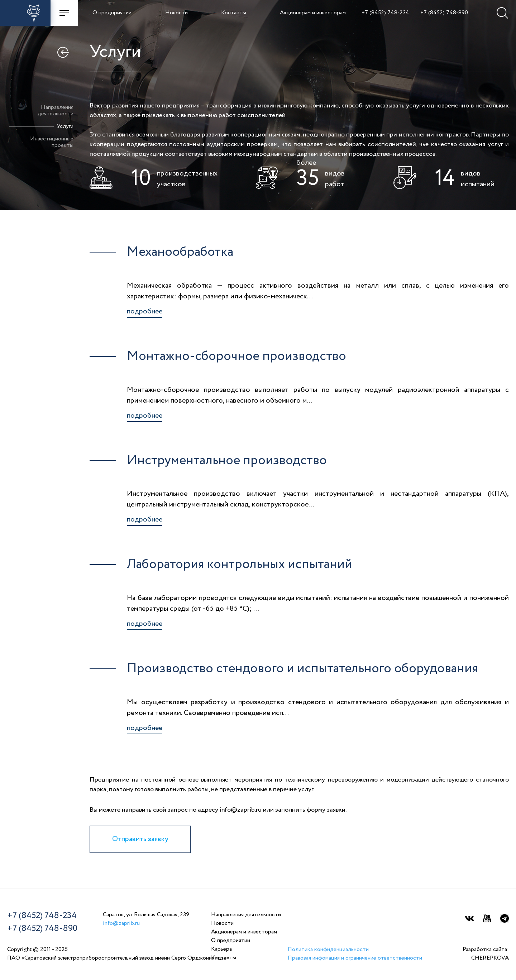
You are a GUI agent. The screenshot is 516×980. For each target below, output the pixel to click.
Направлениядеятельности (56, 111)
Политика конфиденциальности (328, 950)
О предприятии (112, 13)
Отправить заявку (140, 839)
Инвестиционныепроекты (52, 142)
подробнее (145, 312)
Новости (176, 13)
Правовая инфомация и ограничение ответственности (355, 958)
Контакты (234, 13)
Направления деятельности (246, 915)
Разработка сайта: (486, 955)
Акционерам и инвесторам (313, 13)
